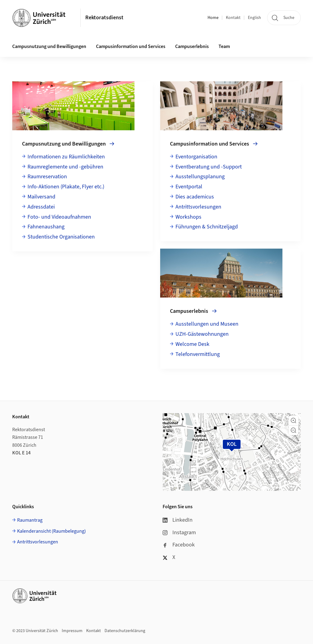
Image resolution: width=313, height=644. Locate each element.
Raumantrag (30, 520)
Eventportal (189, 187)
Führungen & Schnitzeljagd (207, 227)
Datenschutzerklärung (125, 631)
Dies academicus (195, 197)
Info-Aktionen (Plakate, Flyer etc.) (66, 187)
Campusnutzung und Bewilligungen (49, 46)
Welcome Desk (192, 344)
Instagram (179, 533)
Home (213, 18)
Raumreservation (47, 177)
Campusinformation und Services (131, 46)
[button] (293, 420)
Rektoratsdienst (104, 18)
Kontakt (233, 18)
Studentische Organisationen (61, 237)
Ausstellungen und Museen (207, 324)
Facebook (179, 545)
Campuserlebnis (192, 46)
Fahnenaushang (46, 227)
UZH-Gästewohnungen (202, 334)
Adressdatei (41, 207)
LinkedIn (178, 520)
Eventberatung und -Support (209, 167)
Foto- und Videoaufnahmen (59, 217)
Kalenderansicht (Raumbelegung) (52, 531)
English (254, 18)
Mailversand (41, 197)
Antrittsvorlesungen (198, 207)
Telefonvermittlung (198, 354)
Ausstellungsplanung (200, 177)
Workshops (188, 217)
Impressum (72, 631)
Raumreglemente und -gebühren (65, 167)
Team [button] (224, 46)
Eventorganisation (196, 157)
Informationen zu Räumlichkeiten (66, 157)
